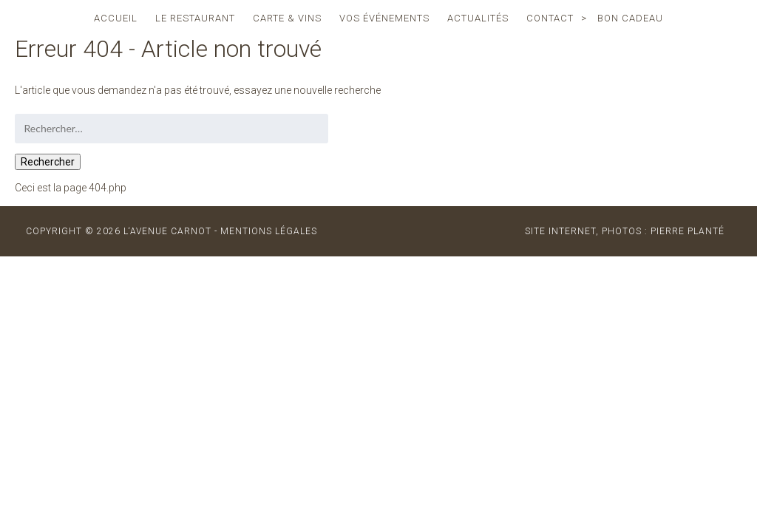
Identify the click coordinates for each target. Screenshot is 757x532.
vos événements (384, 18)
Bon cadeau (630, 18)
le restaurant (195, 18)
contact (550, 18)
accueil (116, 18)
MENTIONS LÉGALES (269, 231)
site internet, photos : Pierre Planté (625, 231)
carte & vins (287, 18)
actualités (478, 18)
